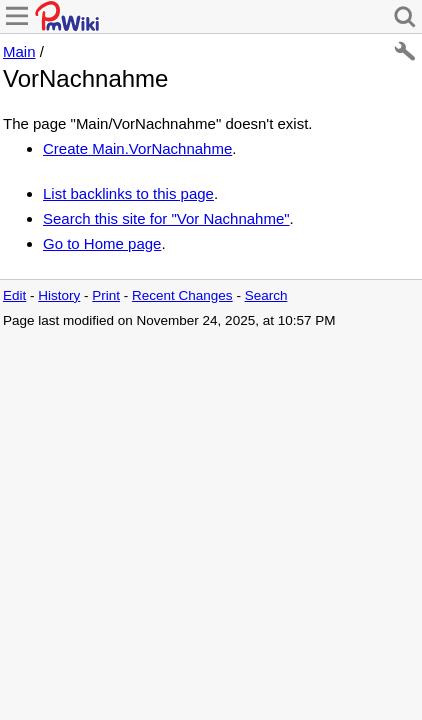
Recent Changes (182, 295)
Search (266, 295)
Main (19, 51)
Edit (14, 295)
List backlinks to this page (128, 193)
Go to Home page (102, 243)
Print (106, 295)
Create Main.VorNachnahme (137, 148)
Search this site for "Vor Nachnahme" (166, 218)
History (59, 295)
